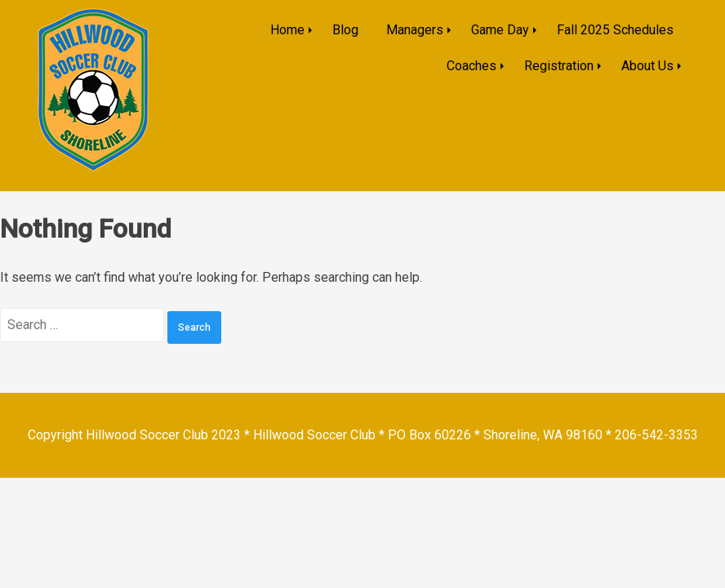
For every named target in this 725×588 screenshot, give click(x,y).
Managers (415, 30)
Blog (345, 30)
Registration (559, 66)
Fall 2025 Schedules (615, 30)
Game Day (500, 30)
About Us (647, 66)
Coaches (471, 66)
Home (287, 30)
